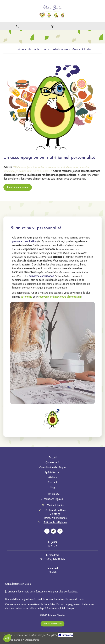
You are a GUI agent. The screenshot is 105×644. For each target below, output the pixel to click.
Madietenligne (31, 640)
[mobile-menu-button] (87, 26)
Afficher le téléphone (55, 522)
